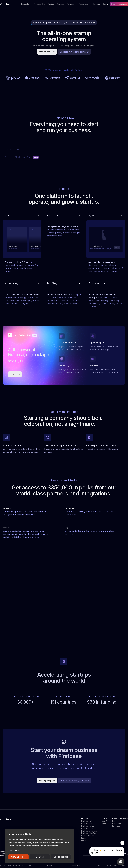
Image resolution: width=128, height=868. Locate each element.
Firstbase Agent (87, 829)
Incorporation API (88, 836)
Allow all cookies (19, 857)
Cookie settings (61, 857)
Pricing (51, 4)
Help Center (116, 824)
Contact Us (116, 826)
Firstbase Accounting (89, 831)
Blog (114, 821)
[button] (26, 4)
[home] (11, 4)
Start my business (119, 4)
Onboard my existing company (74, 52)
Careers (104, 824)
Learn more (14, 850)
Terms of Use (52, 865)
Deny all (40, 857)
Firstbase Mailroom (88, 826)
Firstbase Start (87, 821)
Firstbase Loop (87, 824)
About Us (104, 821)
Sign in (106, 4)
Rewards (60, 4)
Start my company (47, 52)
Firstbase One (39, 4)
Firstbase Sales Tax (89, 833)
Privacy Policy (78, 865)
